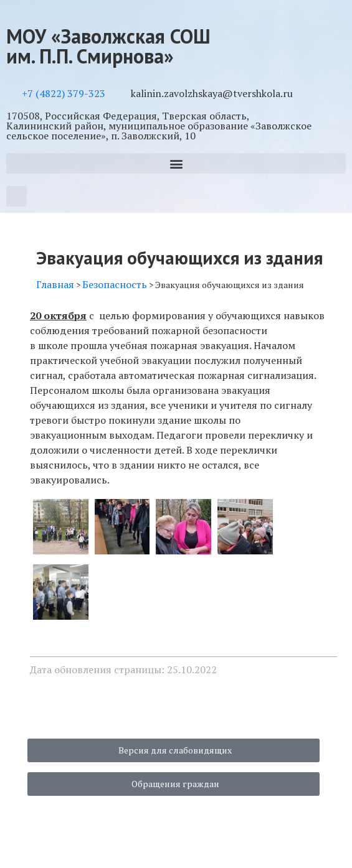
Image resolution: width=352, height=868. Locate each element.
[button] (176, 163)
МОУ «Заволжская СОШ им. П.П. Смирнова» (108, 46)
